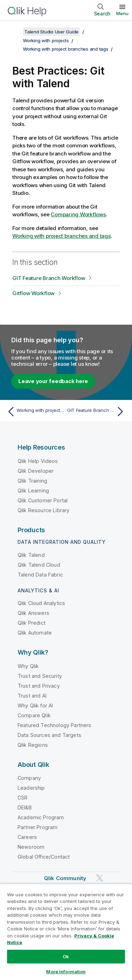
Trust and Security (40, 676)
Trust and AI (32, 696)
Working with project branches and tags (66, 49)
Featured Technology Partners (54, 725)
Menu (122, 13)
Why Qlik (28, 666)
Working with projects (46, 40)
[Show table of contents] (14, 32)
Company (29, 778)
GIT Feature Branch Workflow (49, 278)
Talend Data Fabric (40, 575)
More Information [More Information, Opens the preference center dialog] (66, 972)
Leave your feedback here (53, 381)
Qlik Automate (35, 633)
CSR (23, 798)
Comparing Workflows (78, 214)
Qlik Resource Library (43, 510)
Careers (27, 837)
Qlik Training (32, 481)
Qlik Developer (36, 471)
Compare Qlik (34, 715)
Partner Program (37, 827)
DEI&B (25, 807)
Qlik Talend (31, 555)
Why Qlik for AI (35, 705)
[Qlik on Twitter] (100, 878)
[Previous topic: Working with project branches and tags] (35, 412)
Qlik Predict (32, 623)
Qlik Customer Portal (43, 500)
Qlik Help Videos (38, 461)
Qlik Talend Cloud (39, 565)
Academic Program (41, 817)
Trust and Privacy (39, 686)
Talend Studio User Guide (51, 32)
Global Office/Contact (44, 857)
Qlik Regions (33, 745)
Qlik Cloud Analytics (41, 603)
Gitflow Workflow (33, 293)
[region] (66, 932)
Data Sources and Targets (49, 735)
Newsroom (31, 847)
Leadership (31, 788)
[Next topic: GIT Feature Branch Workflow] (97, 412)
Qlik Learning (33, 491)
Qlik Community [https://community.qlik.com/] (65, 878)
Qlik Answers (33, 613)
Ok (66, 956)
